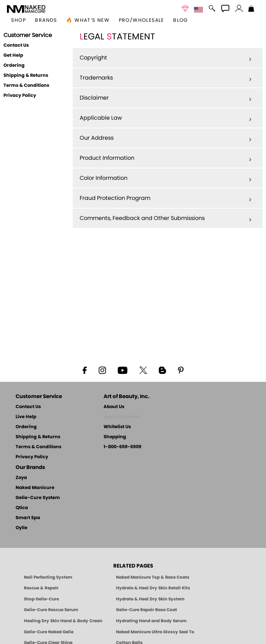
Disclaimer (166, 98)
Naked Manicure (35, 488)
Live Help (26, 417)
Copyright (166, 58)
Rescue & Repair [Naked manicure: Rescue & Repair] (41, 588)
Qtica (22, 508)
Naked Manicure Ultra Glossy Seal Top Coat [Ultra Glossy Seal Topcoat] (155, 632)
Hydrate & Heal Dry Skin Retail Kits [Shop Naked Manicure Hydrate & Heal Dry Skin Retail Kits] (153, 588)
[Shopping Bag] (251, 9)
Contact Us (16, 45)
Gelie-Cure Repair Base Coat (147, 610)
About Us (114, 407)
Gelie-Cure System (38, 498)
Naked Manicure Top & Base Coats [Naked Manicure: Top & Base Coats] (153, 577)
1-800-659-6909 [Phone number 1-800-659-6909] (122, 447)
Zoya (21, 478)
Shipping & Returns (26, 76)
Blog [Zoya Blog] (181, 20)
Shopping (115, 437)
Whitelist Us (117, 427)
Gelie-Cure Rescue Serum (51, 610)
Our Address (166, 138)
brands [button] (46, 20)
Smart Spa (28, 518)
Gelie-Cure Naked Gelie (49, 632)
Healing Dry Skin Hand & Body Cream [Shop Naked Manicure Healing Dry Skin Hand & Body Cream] (63, 621)
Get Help (13, 56)
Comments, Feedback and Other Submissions (166, 219)
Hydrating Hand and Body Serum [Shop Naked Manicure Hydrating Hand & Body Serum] (151, 621)
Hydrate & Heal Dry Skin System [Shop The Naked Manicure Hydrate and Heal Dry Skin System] (150, 599)
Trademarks (166, 78)
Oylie (21, 528)
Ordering (14, 66)
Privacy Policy (20, 96)
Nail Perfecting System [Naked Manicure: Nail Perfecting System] (48, 577)
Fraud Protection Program (166, 199)
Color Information (166, 178)
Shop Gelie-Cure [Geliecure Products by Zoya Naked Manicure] (41, 599)
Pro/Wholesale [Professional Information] (141, 20)
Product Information (166, 158)
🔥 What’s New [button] (88, 20)
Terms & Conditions (26, 86)
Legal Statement (122, 417)
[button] (26, 9)
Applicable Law (166, 118)
